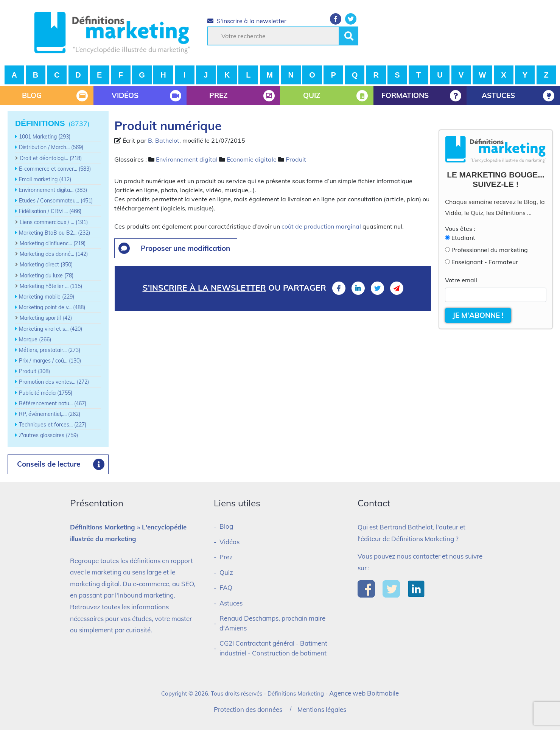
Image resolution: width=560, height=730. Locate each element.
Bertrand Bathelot (406, 527)
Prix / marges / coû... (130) (50, 361)
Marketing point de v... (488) (52, 307)
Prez (226, 557)
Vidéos (229, 542)
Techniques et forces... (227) (53, 425)
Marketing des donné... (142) (54, 254)
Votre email (461, 280)
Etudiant (463, 238)
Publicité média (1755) (46, 393)
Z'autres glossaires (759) (48, 435)
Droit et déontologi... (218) (51, 158)
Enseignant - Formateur (485, 262)
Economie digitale (252, 159)
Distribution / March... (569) (51, 147)
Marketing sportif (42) (46, 318)
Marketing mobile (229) (47, 297)
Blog (226, 526)
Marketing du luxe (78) (47, 276)
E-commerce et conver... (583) (55, 169)
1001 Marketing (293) (45, 137)
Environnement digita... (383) (53, 190)
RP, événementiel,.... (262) (50, 414)
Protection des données (248, 709)
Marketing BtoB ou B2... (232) (54, 233)
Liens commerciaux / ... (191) (54, 222)
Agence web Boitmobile (364, 693)
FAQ (226, 588)
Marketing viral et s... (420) (51, 329)
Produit (296, 159)
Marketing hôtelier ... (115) (51, 286)
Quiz (226, 572)
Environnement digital (187, 159)
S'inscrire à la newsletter (247, 21)
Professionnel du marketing (490, 250)
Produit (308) (34, 371)
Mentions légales (322, 709)
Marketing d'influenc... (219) (53, 243)
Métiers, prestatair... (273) (50, 350)
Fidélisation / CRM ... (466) (50, 211)
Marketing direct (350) (46, 265)
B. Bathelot (164, 140)
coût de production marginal (321, 226)
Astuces (231, 603)
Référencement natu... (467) (53, 403)
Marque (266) (35, 339)
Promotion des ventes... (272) (54, 382)
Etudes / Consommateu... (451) (56, 201)
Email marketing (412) (45, 179)
